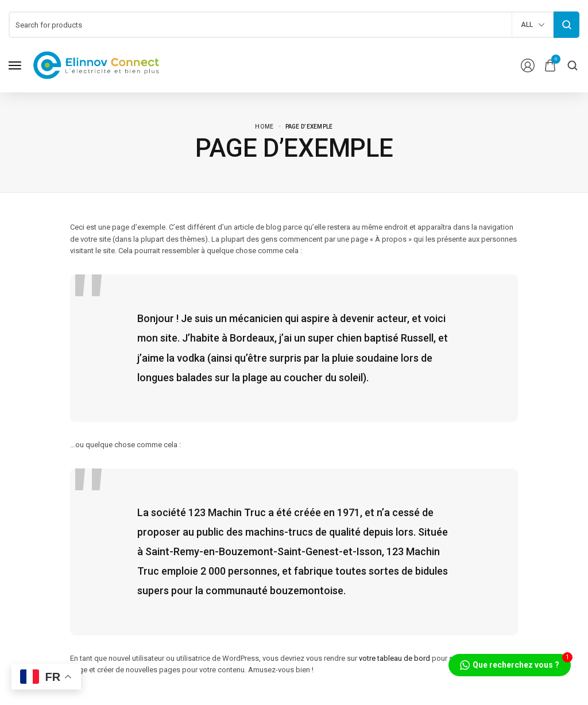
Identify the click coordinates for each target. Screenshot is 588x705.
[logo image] (96, 65)
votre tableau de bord (394, 658)
